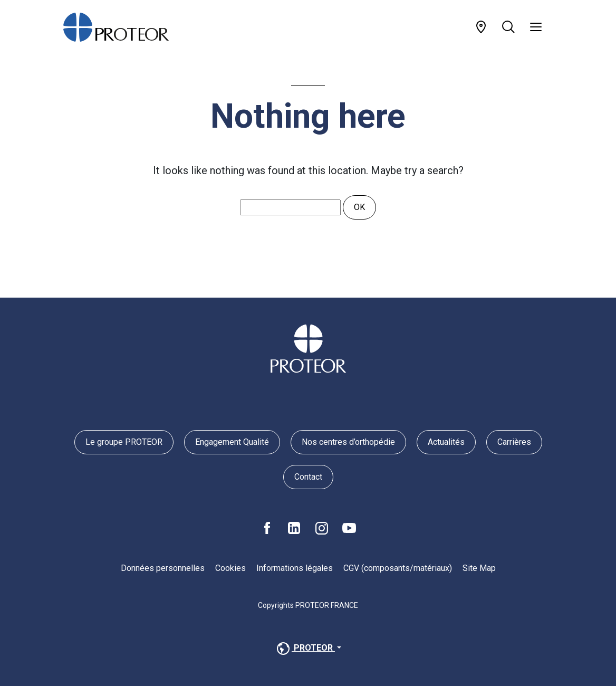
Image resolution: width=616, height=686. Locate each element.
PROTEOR (305, 649)
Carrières (514, 442)
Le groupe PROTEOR (124, 442)
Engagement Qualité (232, 442)
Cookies (230, 568)
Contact (308, 477)
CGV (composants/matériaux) (398, 568)
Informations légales (295, 568)
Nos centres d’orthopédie (348, 442)
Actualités (446, 442)
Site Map (479, 568)
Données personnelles (163, 568)
